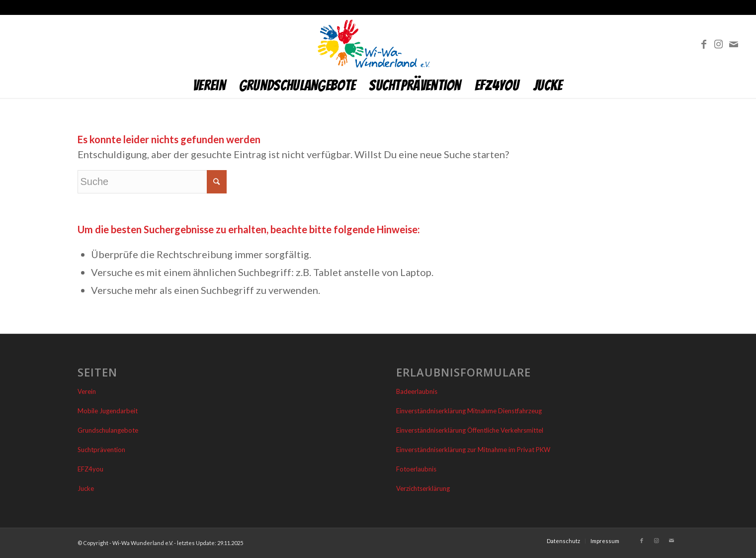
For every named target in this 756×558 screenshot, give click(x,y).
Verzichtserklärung (423, 488)
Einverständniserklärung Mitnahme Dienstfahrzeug (469, 411)
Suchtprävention (101, 450)
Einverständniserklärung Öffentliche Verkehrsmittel (470, 430)
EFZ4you (90, 469)
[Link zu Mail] (734, 44)
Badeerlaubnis (417, 391)
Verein (87, 391)
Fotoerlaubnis (416, 469)
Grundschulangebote (108, 430)
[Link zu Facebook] (704, 44)
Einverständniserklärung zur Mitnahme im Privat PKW (473, 450)
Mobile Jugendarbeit (108, 411)
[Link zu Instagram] (719, 44)
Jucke (86, 488)
